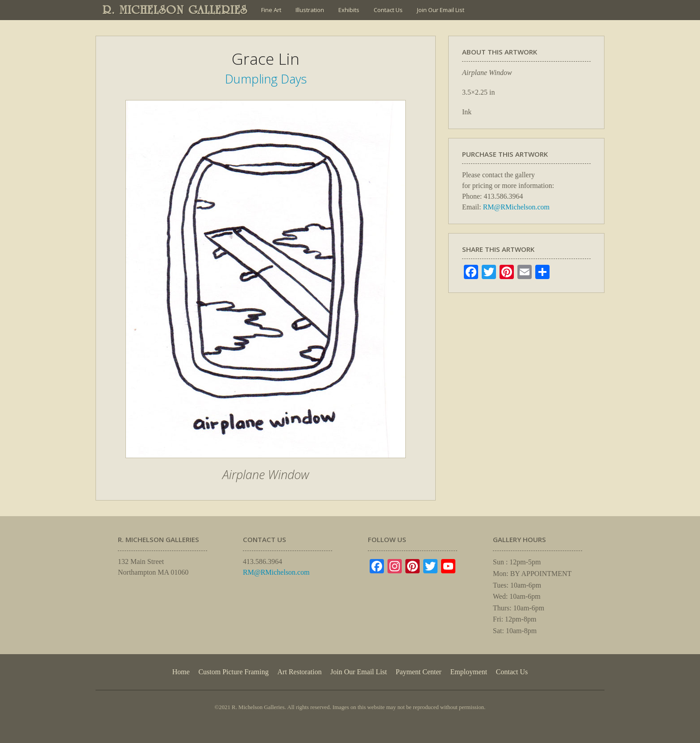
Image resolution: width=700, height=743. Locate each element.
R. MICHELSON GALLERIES (175, 10)
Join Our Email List (441, 10)
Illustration (310, 10)
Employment (469, 672)
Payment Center (419, 672)
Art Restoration (299, 672)
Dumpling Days (266, 79)
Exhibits (349, 10)
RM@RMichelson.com (516, 207)
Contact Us (388, 10)
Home (181, 672)
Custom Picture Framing (233, 672)
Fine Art (271, 10)
